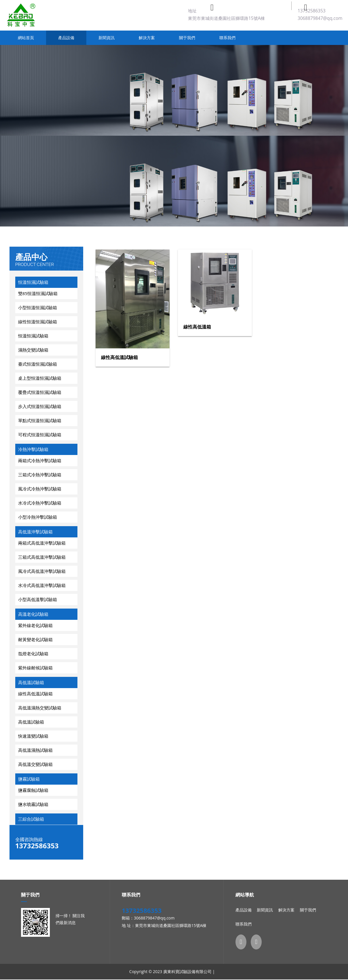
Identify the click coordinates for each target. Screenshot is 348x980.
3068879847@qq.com (320, 18)
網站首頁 (26, 38)
